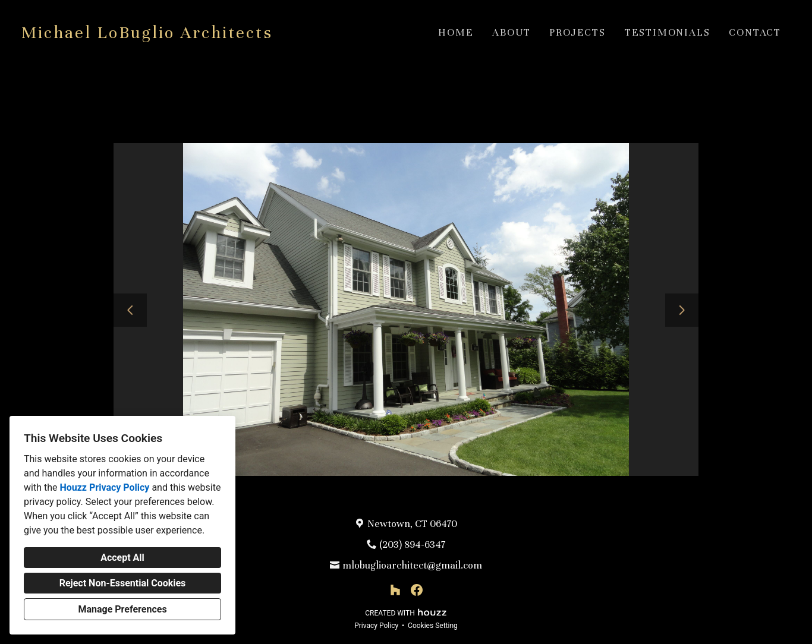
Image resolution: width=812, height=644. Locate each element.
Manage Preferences (122, 609)
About (511, 32)
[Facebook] (417, 590)
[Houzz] (395, 590)
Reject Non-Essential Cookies (123, 583)
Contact (755, 32)
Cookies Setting (433, 626)
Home (456, 32)
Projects (577, 32)
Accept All (122, 558)
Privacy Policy (376, 626)
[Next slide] (682, 310)
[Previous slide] (130, 310)
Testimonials (668, 32)
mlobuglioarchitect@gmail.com (412, 565)
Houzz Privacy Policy (104, 487)
